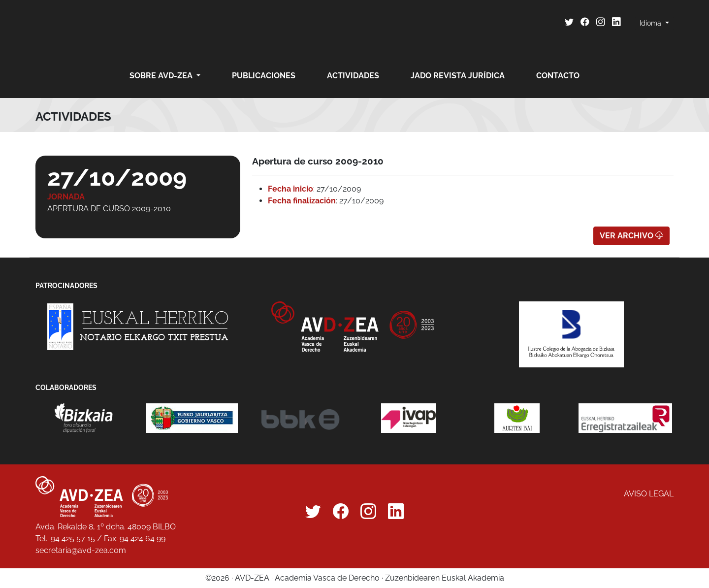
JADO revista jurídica (458, 76)
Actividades (353, 76)
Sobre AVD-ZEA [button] (162, 76)
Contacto (558, 76)
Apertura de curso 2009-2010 (109, 209)
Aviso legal (649, 494)
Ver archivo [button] (631, 236)
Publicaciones (264, 76)
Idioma (651, 23)
